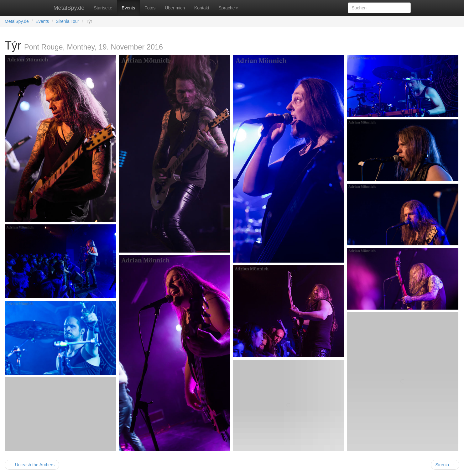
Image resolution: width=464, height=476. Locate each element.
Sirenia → (445, 465)
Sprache (228, 8)
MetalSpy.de (69, 8)
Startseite (103, 8)
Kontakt (202, 8)
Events (128, 8)
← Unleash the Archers (32, 465)
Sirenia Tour (67, 21)
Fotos (150, 8)
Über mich (175, 8)
